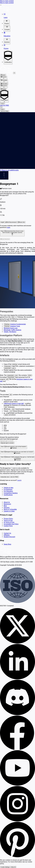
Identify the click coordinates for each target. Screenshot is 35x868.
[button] (11, 222)
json (13, 368)
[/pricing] (17, 89)
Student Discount (9, 537)
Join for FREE (4, 105)
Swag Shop (7, 544)
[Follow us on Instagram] (17, 821)
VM (4, 350)
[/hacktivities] (17, 75)
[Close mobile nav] (14, 73)
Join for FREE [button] (14, 477)
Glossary (7, 508)
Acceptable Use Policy (11, 524)
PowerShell (11, 377)
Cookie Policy (8, 526)
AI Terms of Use (9, 522)
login (9, 227)
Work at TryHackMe (10, 509)
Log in (19, 480)
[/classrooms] (17, 84)
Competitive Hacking (11, 493)
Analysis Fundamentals (15, 324)
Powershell (8, 366)
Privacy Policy (8, 519)
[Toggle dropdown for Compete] (7, 29)
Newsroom (7, 504)
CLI (11, 411)
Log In (2, 103)
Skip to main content (7, 1)
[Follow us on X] (17, 643)
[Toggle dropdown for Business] (7, 41)
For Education (8, 491)
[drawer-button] (1, 5)
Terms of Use (8, 520)
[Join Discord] (17, 715)
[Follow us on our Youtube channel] (17, 785)
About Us (7, 502)
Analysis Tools (12, 326)
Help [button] (2, 222)
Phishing (7, 324)
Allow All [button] (13, 867)
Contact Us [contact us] (7, 533)
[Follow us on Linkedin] (17, 679)
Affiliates (7, 535)
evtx (7, 379)
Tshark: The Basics (10, 332)
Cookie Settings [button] (5, 867)
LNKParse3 (14, 403)
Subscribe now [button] (5, 477)
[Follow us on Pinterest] (17, 857)
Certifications (8, 495)
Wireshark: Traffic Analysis (12, 330)
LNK (6, 407)
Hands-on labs (8, 488)
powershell (7, 368)
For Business (8, 489)
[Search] (1, 107)
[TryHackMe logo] (5, 11)
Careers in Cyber (9, 511)
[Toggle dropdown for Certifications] (8, 58)
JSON (30, 375)
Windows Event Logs (11, 328)
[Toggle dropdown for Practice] (7, 23)
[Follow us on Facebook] (17, 749)
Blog (5, 506)
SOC (13, 317)
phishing (15, 364)
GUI (13, 409)
